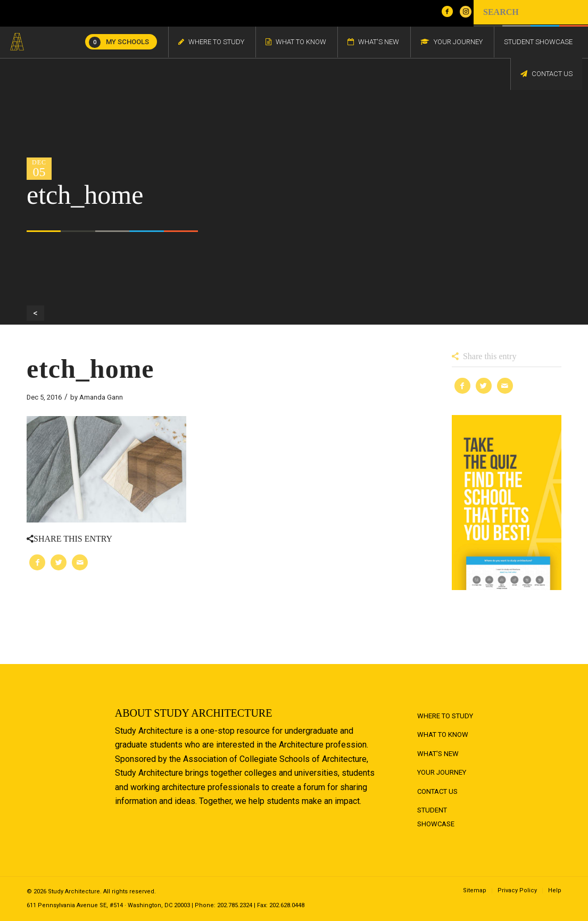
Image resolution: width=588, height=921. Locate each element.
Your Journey (442, 772)
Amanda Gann (101, 397)
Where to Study (445, 716)
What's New (438, 754)
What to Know (443, 735)
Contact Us (437, 791)
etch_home (90, 369)
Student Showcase (436, 817)
